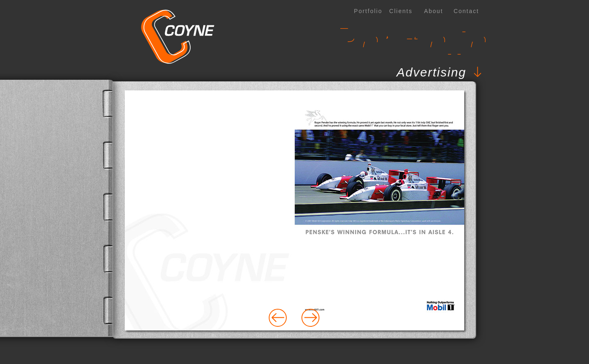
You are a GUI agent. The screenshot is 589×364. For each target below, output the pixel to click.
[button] (270, 72)
